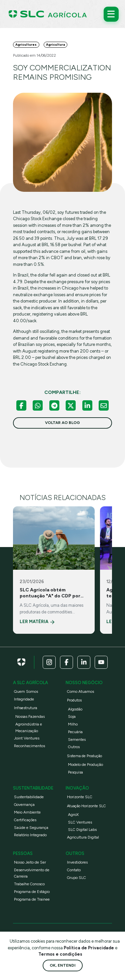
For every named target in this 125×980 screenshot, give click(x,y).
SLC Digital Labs (82, 830)
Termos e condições (60, 954)
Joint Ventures (27, 738)
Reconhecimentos (29, 746)
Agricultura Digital (83, 837)
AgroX (73, 815)
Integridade (24, 699)
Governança (24, 805)
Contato (74, 870)
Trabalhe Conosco (29, 884)
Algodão (75, 709)
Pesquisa (75, 772)
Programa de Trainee (32, 899)
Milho (73, 724)
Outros (74, 747)
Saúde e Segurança (31, 828)
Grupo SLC (76, 878)
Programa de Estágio (32, 892)
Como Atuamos (80, 691)
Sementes (77, 740)
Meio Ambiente (27, 812)
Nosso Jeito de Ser (30, 862)
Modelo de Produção (85, 765)
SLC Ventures (80, 822)
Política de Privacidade (89, 948)
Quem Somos (26, 691)
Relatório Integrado (30, 835)
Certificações (25, 820)
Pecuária (75, 732)
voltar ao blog (62, 423)
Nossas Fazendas (30, 716)
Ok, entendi (62, 965)
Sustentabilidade (29, 797)
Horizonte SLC (80, 797)
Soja (72, 716)
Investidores (77, 862)
